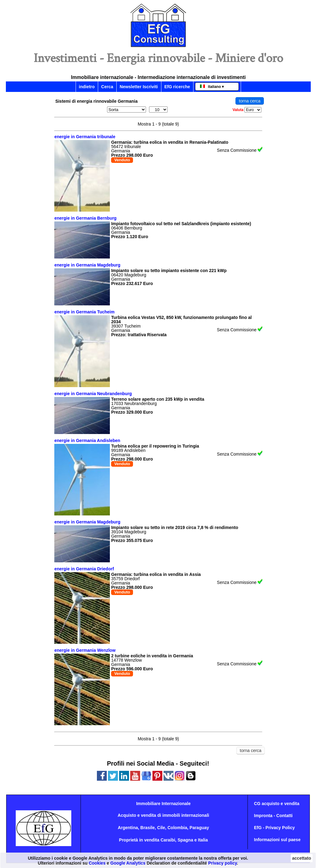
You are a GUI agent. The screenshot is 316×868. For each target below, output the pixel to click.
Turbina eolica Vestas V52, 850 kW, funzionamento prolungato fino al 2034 (181, 320)
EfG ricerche (177, 87)
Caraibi (168, 840)
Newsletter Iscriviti (139, 87)
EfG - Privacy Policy (274, 828)
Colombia (177, 828)
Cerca (107, 87)
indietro (87, 87)
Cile (161, 828)
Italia (203, 840)
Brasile (148, 828)
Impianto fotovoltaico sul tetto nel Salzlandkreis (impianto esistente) (181, 224)
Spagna (185, 840)
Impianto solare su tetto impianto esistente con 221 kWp (169, 271)
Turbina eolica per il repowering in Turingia (155, 446)
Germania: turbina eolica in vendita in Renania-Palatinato (170, 142)
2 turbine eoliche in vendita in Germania (152, 656)
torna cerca (250, 101)
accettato (302, 858)
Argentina (128, 828)
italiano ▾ (212, 87)
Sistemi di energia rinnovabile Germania (96, 101)
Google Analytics (128, 863)
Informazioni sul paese (277, 840)
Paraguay (199, 828)
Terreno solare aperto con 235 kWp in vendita (158, 399)
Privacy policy (222, 863)
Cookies (97, 863)
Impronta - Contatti (273, 816)
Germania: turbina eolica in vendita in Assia (156, 574)
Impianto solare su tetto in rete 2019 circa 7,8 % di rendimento (175, 527)
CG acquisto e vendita (277, 804)
